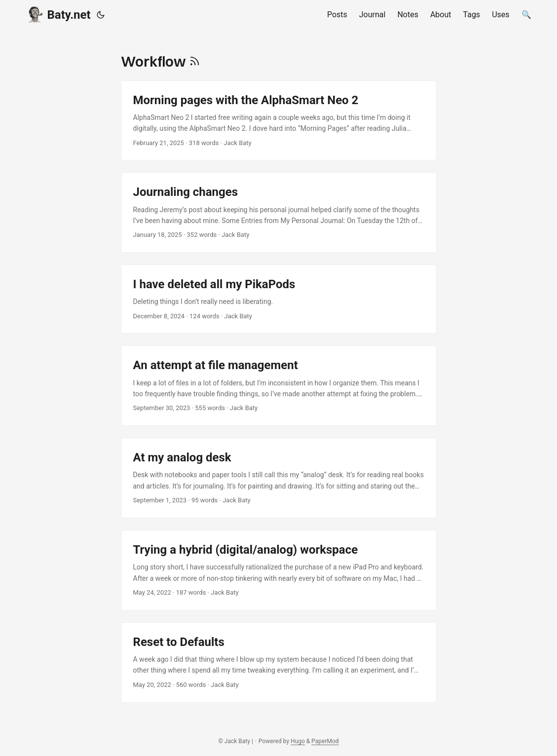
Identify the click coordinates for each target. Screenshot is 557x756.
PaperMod (325, 741)
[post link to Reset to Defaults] (279, 662)
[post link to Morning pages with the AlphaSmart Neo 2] (279, 121)
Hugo (298, 741)
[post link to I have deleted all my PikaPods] (279, 299)
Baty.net (58, 14)
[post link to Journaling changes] (279, 212)
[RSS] (195, 61)
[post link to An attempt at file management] (279, 386)
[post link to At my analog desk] (279, 478)
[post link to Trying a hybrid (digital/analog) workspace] (279, 570)
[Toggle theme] (101, 15)
